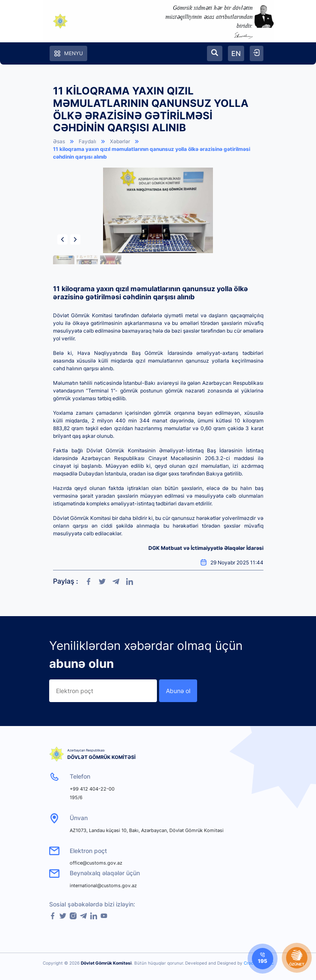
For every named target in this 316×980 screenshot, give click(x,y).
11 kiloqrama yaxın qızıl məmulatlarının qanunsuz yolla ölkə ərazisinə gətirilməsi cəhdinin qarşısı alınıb (152, 153)
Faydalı (87, 141)
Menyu (68, 53)
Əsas (59, 141)
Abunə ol (178, 691)
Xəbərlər (120, 141)
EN (236, 53)
